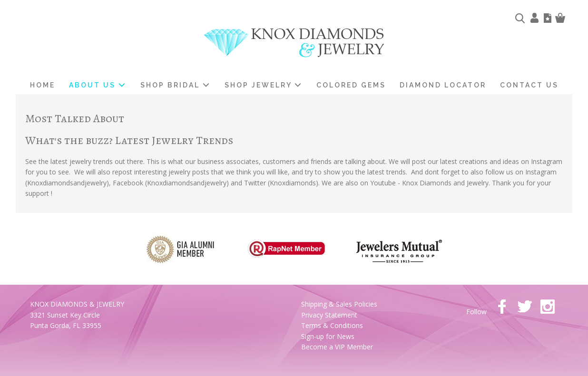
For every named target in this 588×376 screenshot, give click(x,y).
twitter (525, 307)
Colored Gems (351, 85)
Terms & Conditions (332, 325)
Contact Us (529, 85)
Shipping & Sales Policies (339, 304)
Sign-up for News (328, 336)
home (43, 85)
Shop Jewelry (264, 85)
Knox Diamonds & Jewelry (294, 43)
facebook (502, 307)
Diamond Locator (443, 85)
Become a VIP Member (337, 347)
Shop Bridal (176, 85)
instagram (548, 307)
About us (98, 85)
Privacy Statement (329, 315)
